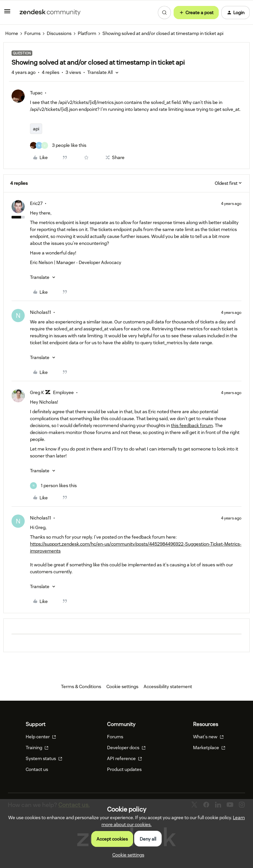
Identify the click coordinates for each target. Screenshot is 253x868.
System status (44, 758)
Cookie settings (122, 686)
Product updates (124, 769)
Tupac (36, 93)
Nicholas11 (41, 312)
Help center (41, 737)
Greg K (37, 392)
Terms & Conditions (81, 686)
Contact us (37, 769)
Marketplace (209, 748)
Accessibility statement (168, 686)
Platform (87, 33)
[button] (7, 14)
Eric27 (36, 203)
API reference (125, 758)
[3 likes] (58, 145)
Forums (32, 33)
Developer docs (126, 748)
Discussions (59, 33)
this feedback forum (192, 425)
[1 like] (53, 486)
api (36, 129)
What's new (208, 737)
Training (37, 748)
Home (12, 33)
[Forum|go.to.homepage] (50, 13)
